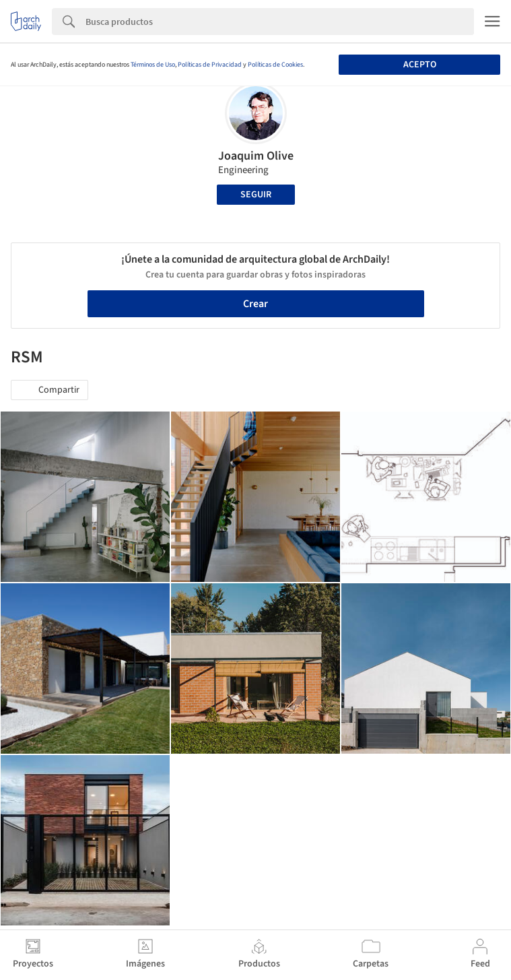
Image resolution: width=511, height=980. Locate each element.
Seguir (256, 195)
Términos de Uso (153, 65)
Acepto (420, 65)
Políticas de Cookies (275, 65)
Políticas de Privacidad (210, 65)
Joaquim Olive (256, 156)
